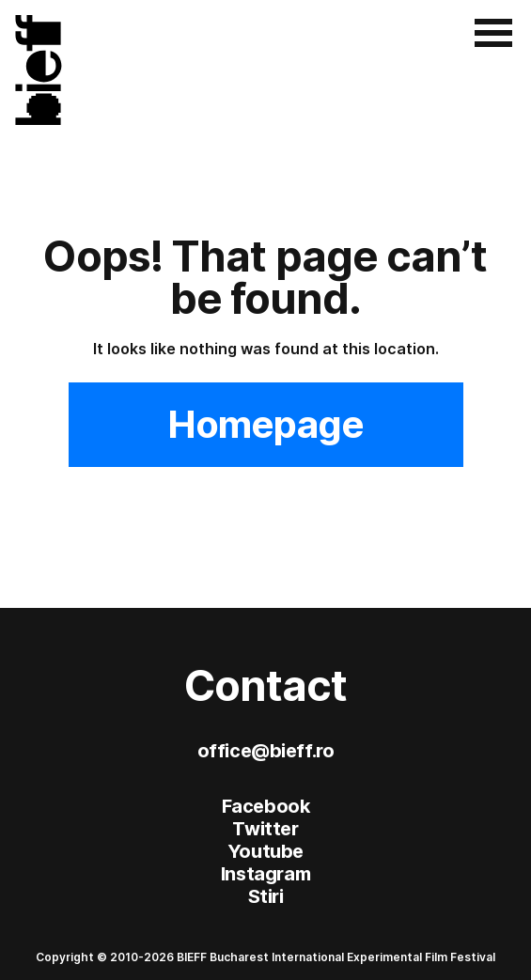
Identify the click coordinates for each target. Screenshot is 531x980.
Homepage (266, 424)
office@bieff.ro (266, 751)
